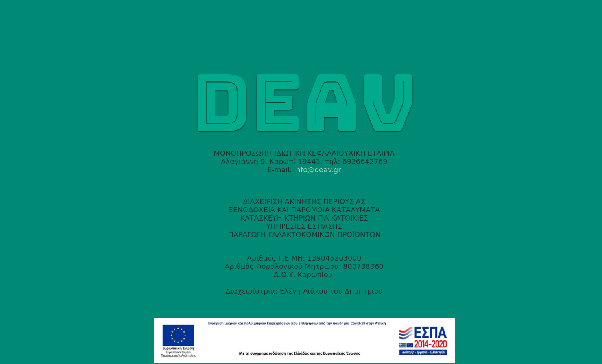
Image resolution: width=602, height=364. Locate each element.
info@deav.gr (318, 170)
